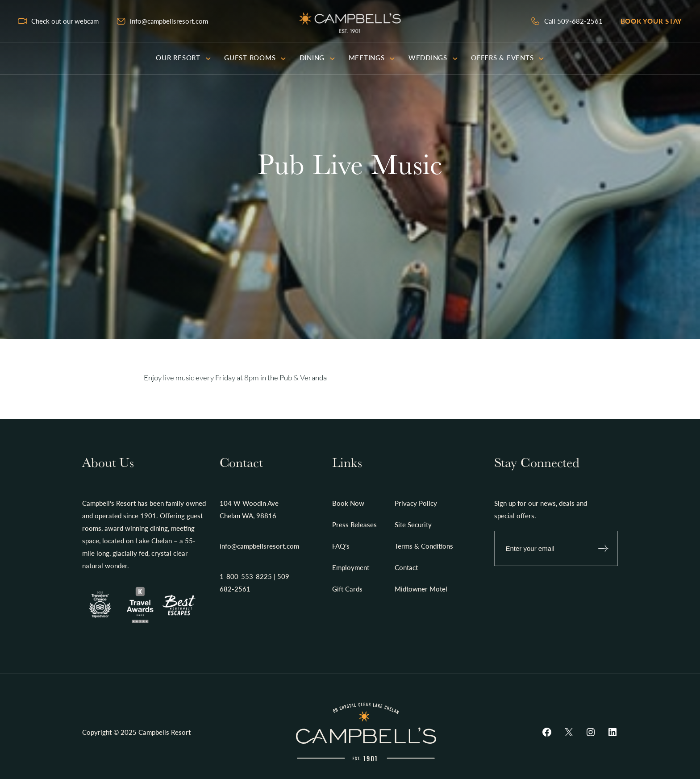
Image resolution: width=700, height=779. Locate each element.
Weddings (433, 58)
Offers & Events (508, 58)
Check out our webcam (65, 21)
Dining (317, 58)
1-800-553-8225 (246, 576)
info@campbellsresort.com (169, 21)
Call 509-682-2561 (573, 21)
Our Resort (183, 58)
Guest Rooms (255, 58)
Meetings (372, 58)
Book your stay (652, 21)
